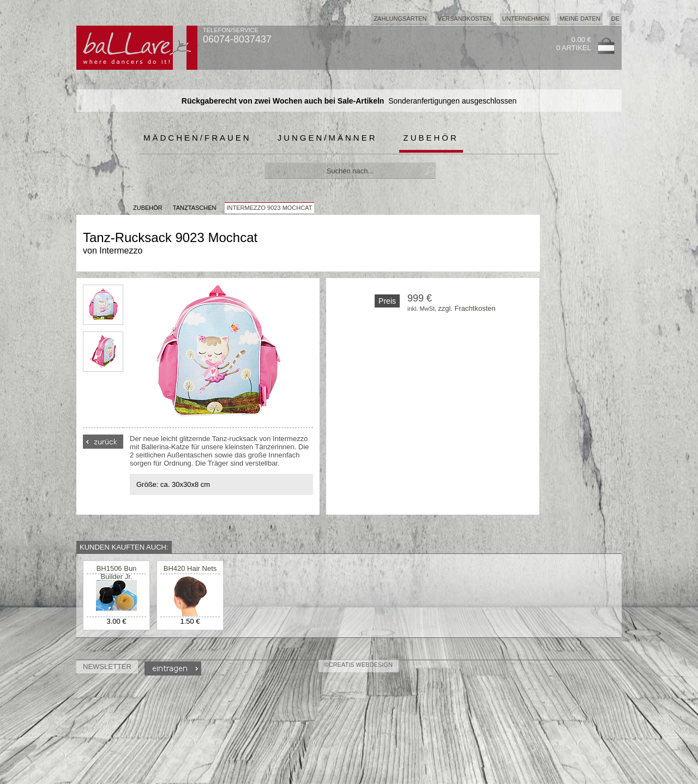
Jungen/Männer (327, 138)
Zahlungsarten (400, 19)
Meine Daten (580, 19)
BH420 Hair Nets (190, 568)
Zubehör (431, 138)
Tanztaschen (195, 208)
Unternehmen (526, 19)
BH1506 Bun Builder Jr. (117, 572)
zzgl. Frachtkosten (467, 308)
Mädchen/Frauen (197, 138)
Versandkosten (464, 19)
